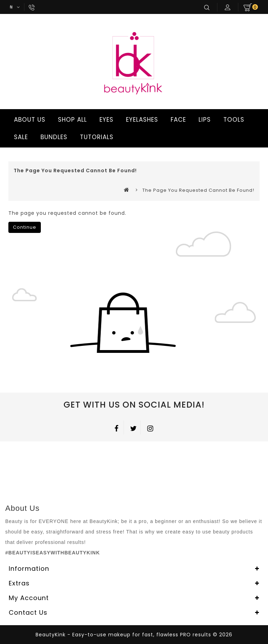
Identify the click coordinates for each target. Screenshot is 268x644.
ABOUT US (29, 120)
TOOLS (233, 120)
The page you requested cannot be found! (198, 190)
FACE (177, 120)
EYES (105, 120)
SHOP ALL (71, 120)
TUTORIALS (96, 137)
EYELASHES (141, 120)
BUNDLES (53, 137)
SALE (20, 137)
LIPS (204, 120)
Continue (25, 227)
